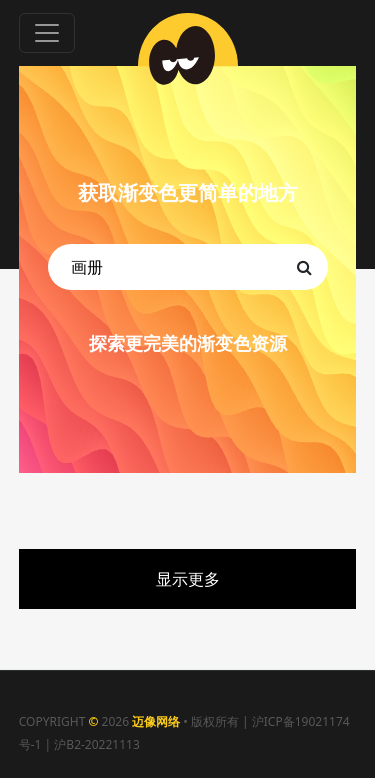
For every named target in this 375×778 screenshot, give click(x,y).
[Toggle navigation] (47, 33)
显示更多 (188, 579)
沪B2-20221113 (96, 744)
